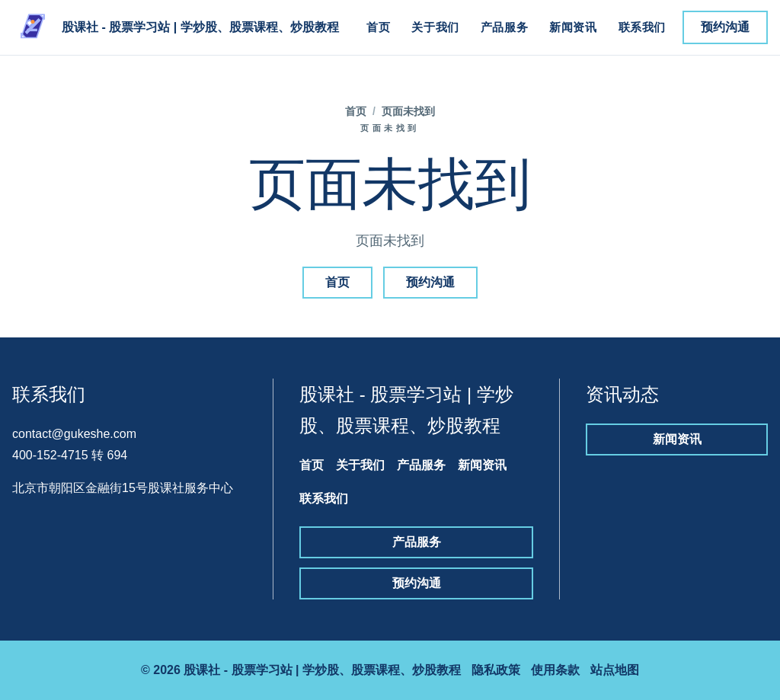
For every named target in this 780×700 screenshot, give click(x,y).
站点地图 (615, 670)
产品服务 (504, 27)
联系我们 (642, 27)
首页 (378, 27)
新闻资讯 (573, 27)
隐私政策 (496, 670)
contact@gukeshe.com (74, 434)
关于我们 (435, 27)
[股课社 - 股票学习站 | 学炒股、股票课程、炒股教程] (176, 27)
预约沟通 (725, 27)
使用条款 (555, 670)
